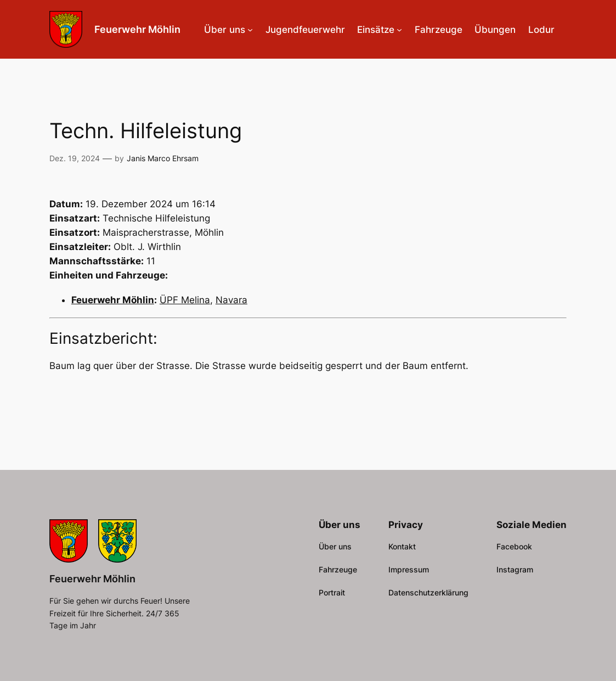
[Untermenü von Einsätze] (399, 30)
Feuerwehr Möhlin (137, 29)
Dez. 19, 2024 (75, 158)
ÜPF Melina (185, 300)
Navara (231, 300)
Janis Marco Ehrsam (163, 158)
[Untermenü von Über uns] (250, 30)
